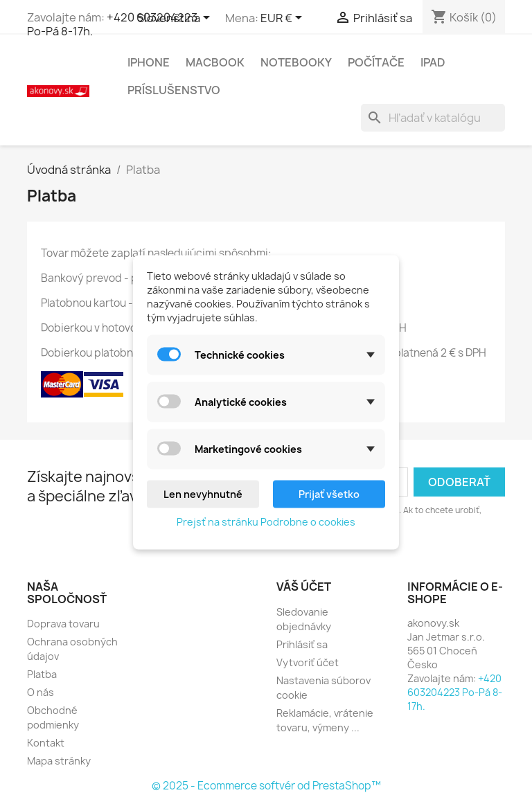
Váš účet (304, 587)
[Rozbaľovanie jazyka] (176, 19)
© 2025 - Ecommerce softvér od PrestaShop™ (266, 786)
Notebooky (296, 62)
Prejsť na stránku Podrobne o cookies (266, 521)
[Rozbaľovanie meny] (284, 19)
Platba (42, 674)
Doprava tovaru (63, 624)
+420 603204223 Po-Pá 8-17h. (112, 24)
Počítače (376, 62)
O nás (41, 692)
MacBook (215, 62)
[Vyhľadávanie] (433, 118)
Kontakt (46, 743)
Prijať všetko (329, 493)
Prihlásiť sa (302, 644)
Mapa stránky (59, 761)
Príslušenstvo (174, 90)
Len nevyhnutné (203, 493)
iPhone (149, 62)
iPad (433, 62)
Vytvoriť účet (308, 662)
